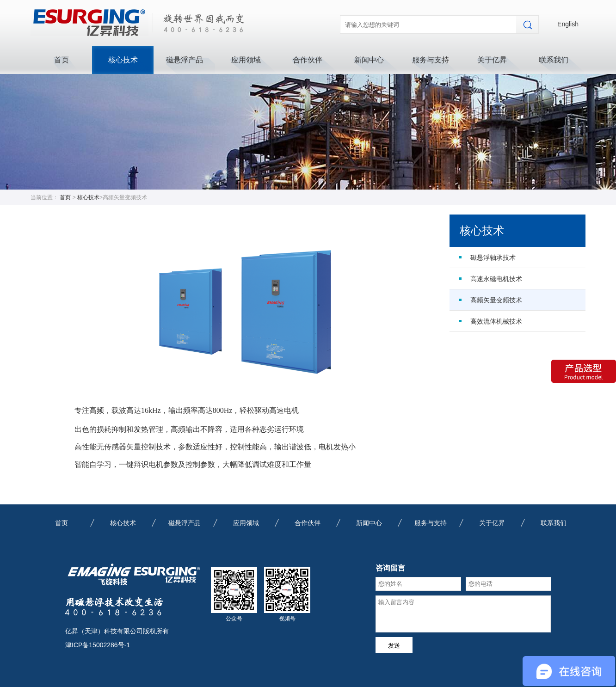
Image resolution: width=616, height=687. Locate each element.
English (568, 24)
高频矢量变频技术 (496, 300)
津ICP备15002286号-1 (98, 645)
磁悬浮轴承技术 (493, 258)
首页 (62, 60)
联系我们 (554, 60)
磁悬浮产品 (185, 60)
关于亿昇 (492, 60)
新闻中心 (369, 60)
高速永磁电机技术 (496, 279)
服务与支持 (431, 60)
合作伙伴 (308, 60)
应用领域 (246, 60)
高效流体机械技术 (496, 321)
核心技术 (123, 60)
